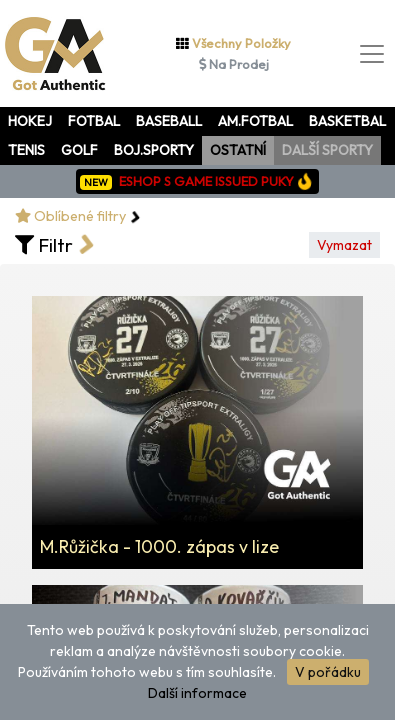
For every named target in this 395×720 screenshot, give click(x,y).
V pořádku (328, 672)
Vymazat (344, 245)
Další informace (197, 693)
